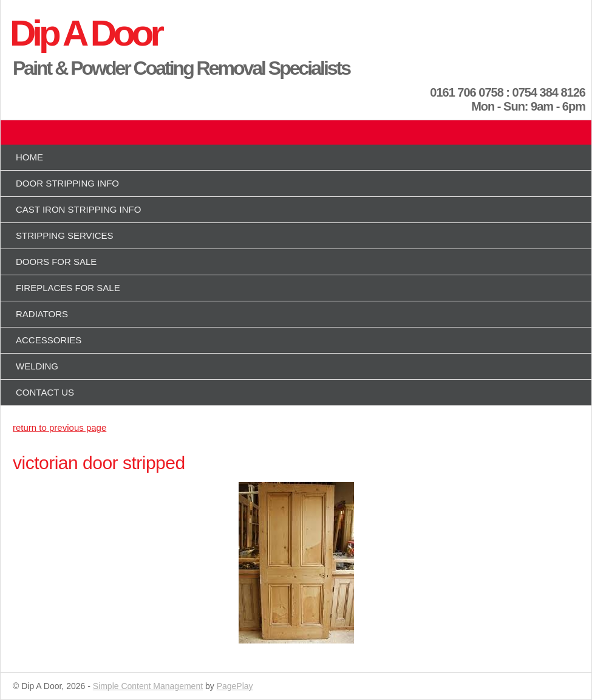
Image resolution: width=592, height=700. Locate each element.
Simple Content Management (148, 686)
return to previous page (60, 427)
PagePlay (235, 686)
